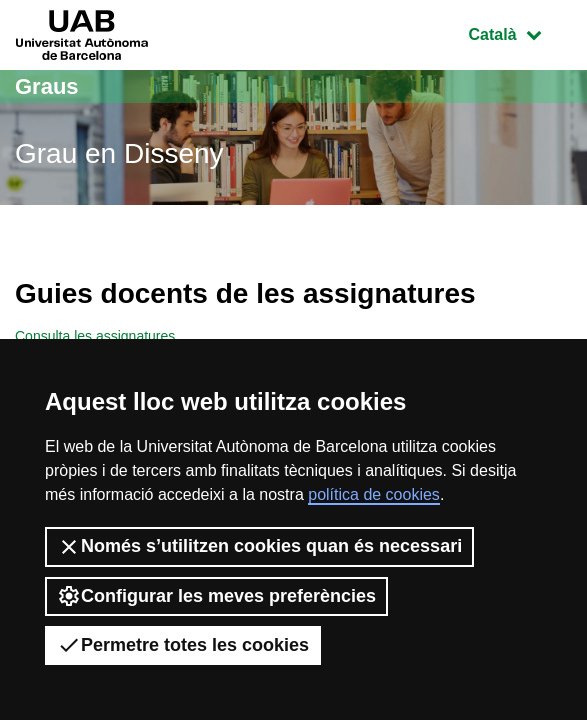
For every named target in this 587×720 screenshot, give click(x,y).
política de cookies (374, 494)
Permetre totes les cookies (183, 645)
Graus (47, 86)
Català (520, 32)
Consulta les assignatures (95, 336)
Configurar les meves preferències (216, 596)
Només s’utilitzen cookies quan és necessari (259, 547)
